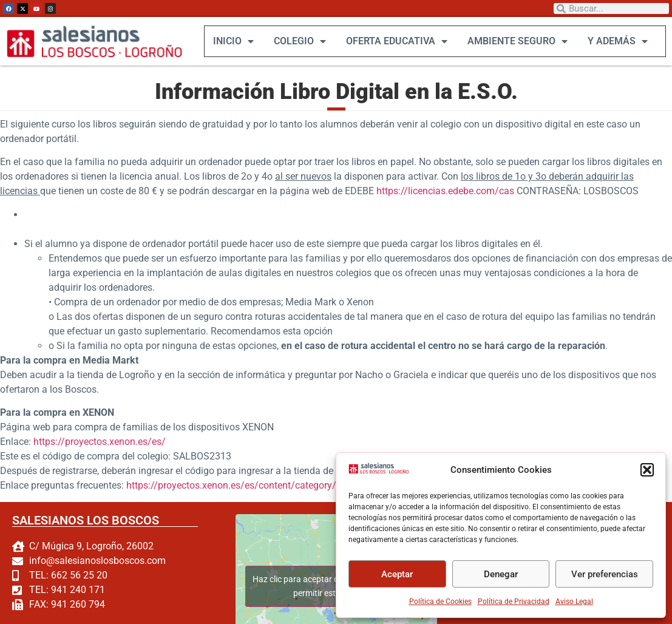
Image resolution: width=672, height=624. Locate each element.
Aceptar (397, 574)
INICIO (233, 41)
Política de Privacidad (514, 602)
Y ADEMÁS (617, 41)
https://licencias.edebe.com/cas (445, 191)
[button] (647, 470)
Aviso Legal (574, 602)
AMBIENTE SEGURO (517, 41)
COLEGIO (299, 41)
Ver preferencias (605, 574)
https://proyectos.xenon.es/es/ (100, 442)
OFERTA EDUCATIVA (396, 41)
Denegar (501, 574)
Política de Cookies (440, 602)
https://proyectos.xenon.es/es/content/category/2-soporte (251, 485)
